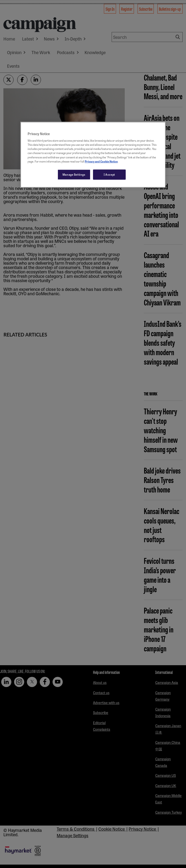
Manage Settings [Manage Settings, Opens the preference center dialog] (74, 174)
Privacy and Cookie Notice (101, 161)
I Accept (109, 174)
